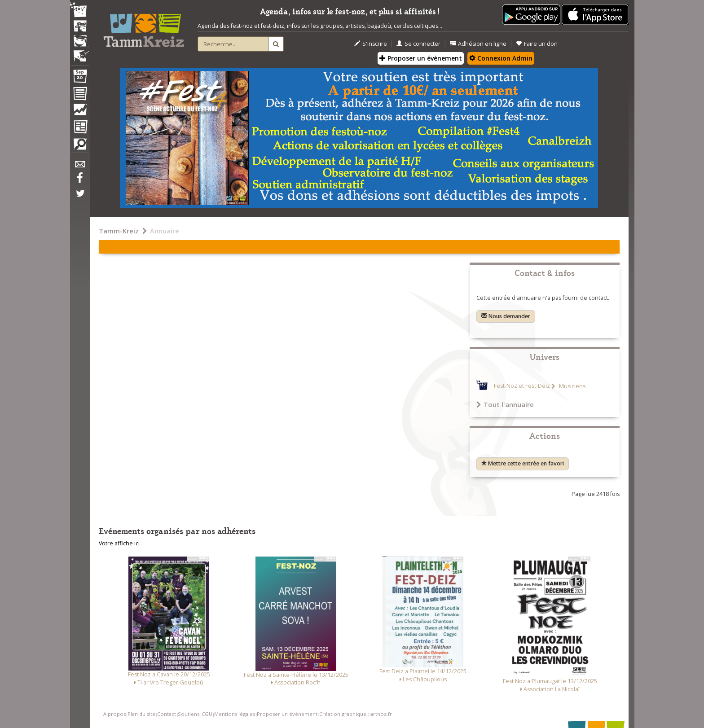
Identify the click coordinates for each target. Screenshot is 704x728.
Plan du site (141, 714)
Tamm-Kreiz (119, 231)
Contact (167, 714)
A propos (114, 714)
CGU (207, 714)
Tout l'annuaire (505, 404)
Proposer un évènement (421, 58)
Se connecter (418, 44)
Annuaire (165, 231)
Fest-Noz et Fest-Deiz (522, 386)
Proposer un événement (287, 714)
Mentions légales (235, 714)
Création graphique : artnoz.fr (356, 714)
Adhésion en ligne (478, 44)
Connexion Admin (501, 58)
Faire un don (537, 44)
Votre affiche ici (119, 543)
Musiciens (572, 386)
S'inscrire (371, 44)
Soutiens (189, 714)
